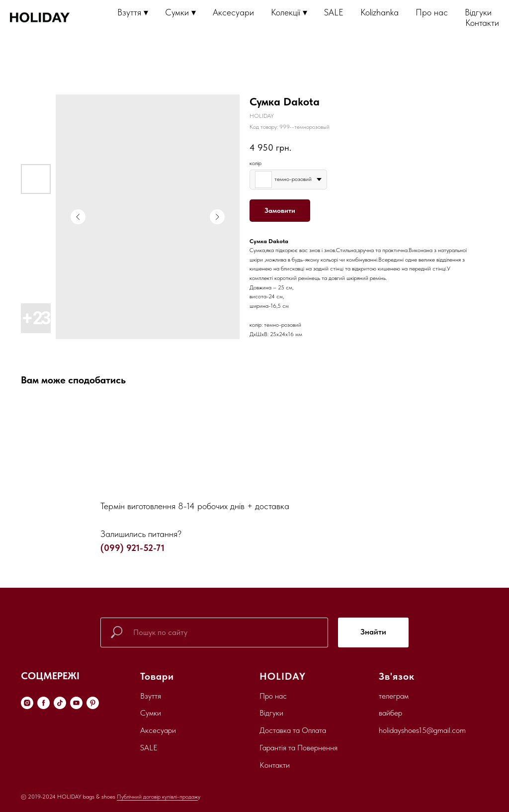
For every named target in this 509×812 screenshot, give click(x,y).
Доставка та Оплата (293, 730)
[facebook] (43, 703)
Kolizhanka (380, 12)
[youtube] (76, 703)
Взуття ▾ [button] (133, 12)
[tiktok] (60, 703)
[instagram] (27, 703)
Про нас (432, 12)
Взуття (151, 696)
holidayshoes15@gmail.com (422, 730)
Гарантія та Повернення (298, 748)
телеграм (394, 696)
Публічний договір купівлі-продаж (157, 797)
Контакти (482, 23)
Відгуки (478, 12)
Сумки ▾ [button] (180, 12)
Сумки (151, 713)
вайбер (390, 713)
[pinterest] (93, 703)
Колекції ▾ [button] (289, 12)
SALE (334, 12)
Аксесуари (233, 12)
